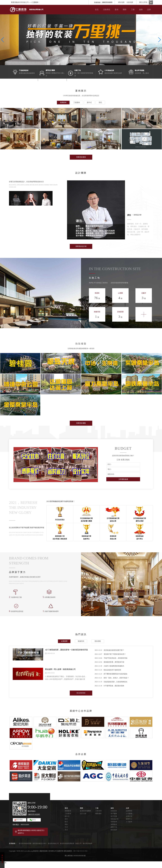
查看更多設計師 (81, 246)
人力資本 (129, 822)
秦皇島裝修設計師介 (40, 843)
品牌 (149, 10)
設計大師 (83, 814)
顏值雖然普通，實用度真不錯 (109, 662)
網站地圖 (121, 2)
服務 (141, 10)
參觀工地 (114, 827)
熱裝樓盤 (81, 344)
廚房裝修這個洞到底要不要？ (109, 650)
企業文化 (129, 816)
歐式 (66, 822)
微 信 (34, 820)
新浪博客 (20, 820)
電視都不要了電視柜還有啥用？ (110, 654)
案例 (117, 10)
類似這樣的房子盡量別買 (108, 670)
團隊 (125, 10)
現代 (66, 819)
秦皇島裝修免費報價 (67, 843)
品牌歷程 (129, 811)
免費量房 (114, 824)
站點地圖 (130, 2)
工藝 (133, 10)
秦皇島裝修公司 (23, 2)
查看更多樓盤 (81, 423)
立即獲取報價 (123, 479)
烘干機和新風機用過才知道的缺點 (111, 674)
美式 (66, 830)
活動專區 (107, 10)
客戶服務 (114, 814)
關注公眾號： (146, 2)
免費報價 (114, 822)
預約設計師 (115, 819)
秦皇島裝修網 (87, 843)
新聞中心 (129, 819)
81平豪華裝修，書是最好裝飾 (109, 686)
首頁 (97, 10)
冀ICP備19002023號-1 (81, 851)
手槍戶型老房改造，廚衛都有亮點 (111, 658)
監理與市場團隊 (85, 811)
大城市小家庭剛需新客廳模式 (109, 666)
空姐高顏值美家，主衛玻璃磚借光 (111, 682)
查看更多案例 (81, 157)
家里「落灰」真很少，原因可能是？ (112, 678)
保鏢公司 (78, 843)
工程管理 (98, 811)
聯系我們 (114, 830)
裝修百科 (114, 811)
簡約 (66, 824)
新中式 (67, 816)
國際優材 (98, 814)
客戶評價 (114, 816)
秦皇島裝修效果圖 (25, 843)
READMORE (81, 693)
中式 (66, 827)
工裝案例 (68, 814)
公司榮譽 (129, 814)
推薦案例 (68, 811)
